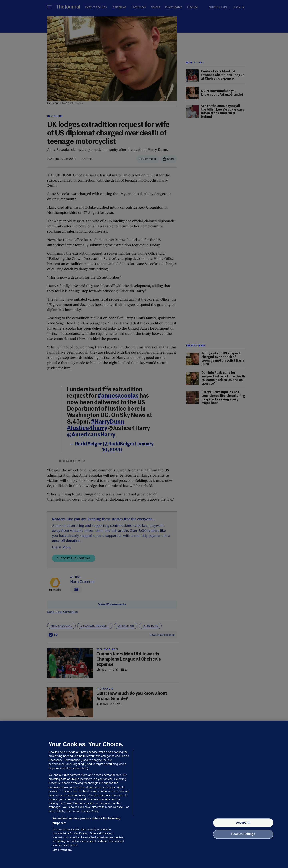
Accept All (243, 823)
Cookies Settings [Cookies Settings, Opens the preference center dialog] (243, 834)
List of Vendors (62, 850)
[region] (144, 794)
